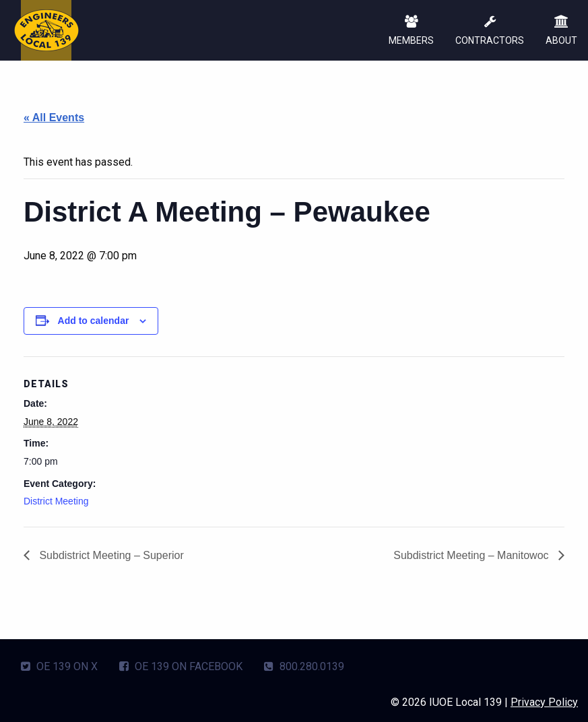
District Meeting (56, 501)
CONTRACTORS (490, 31)
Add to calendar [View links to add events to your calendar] (94, 321)
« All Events (54, 118)
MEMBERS (411, 31)
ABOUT (561, 31)
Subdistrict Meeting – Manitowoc (472, 555)
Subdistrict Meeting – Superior (110, 555)
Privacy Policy (544, 702)
